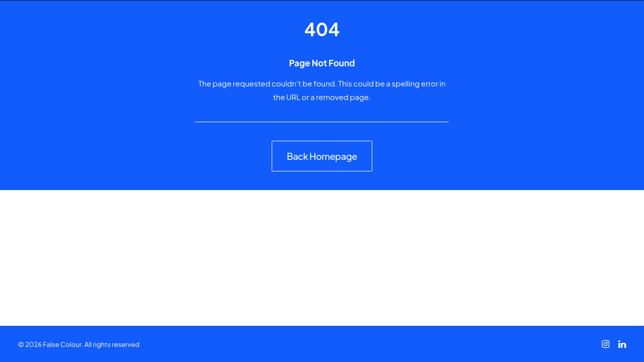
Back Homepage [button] (322, 156)
